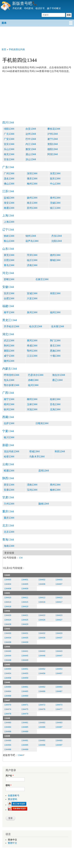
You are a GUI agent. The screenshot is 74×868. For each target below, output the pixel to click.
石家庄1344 (42, 279)
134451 (25, 669)
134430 (8, 633)
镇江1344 (55, 208)
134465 (25, 691)
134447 (59, 656)
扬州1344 (32, 198)
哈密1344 (9, 457)
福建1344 (8, 306)
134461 (25, 687)
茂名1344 (9, 179)
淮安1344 (9, 203)
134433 (59, 633)
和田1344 (60, 451)
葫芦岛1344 (32, 241)
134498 (8, 749)
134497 (59, 745)
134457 (59, 673)
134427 (59, 620)
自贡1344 (31, 129)
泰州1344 (55, 198)
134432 (42, 633)
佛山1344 (9, 184)
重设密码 (12, 799)
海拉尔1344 (59, 375)
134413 (59, 597)
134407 (59, 584)
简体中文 (12, 840)
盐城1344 (9, 198)
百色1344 (55, 404)
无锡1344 (55, 203)
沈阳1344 (57, 241)
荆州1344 (9, 346)
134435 (25, 638)
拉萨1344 (9, 423)
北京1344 (8, 525)
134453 (59, 669)
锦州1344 (31, 236)
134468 (8, 696)
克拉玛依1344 (12, 451)
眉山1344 (31, 154)
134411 (25, 597)
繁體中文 (12, 843)
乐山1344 (9, 149)
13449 (7, 736)
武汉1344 (9, 341)
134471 (25, 705)
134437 (59, 638)
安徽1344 (8, 287)
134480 (8, 723)
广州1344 (9, 173)
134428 (8, 624)
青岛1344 (9, 265)
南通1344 (9, 208)
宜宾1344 (9, 144)
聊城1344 (55, 260)
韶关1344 (55, 179)
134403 (59, 580)
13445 (7, 665)
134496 (42, 745)
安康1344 (9, 490)
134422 (42, 615)
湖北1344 (8, 334)
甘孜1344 (9, 159)
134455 (25, 673)
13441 (7, 593)
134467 (59, 691)
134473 (59, 705)
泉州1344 (32, 312)
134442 (42, 651)
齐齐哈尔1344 (12, 326)
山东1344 (8, 249)
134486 (42, 727)
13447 (7, 700)
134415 (25, 602)
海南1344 (9, 546)
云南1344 (8, 464)
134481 (25, 723)
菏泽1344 (32, 255)
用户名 (10, 776)
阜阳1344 (55, 293)
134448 (8, 660)
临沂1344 (32, 260)
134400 (8, 580)
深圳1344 (32, 173)
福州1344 (55, 312)
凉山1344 (31, 159)
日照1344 (9, 260)
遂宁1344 (53, 139)
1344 (21, 755)
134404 (8, 584)
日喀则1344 (42, 423)
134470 (8, 705)
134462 (42, 687)
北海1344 (55, 409)
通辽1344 (57, 380)
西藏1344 (8, 417)
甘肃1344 (8, 497)
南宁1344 (9, 399)
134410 (8, 597)
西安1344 (9, 485)
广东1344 (8, 167)
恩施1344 (55, 351)
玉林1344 (32, 404)
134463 (59, 687)
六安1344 (32, 298)
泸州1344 (53, 134)
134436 (42, 638)
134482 (42, 723)
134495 (25, 745)
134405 (25, 584)
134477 (59, 709)
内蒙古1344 (10, 369)
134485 (25, 727)
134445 (25, 656)
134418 (8, 606)
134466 (42, 691)
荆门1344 (55, 341)
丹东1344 (57, 236)
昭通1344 (9, 471)
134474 (8, 709)
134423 (59, 615)
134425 (25, 620)
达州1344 (31, 134)
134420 (8, 615)
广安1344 (9, 139)
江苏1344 (8, 191)
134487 (59, 727)
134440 (8, 651)
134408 (8, 589)
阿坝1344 (53, 154)
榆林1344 (55, 490)
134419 (25, 606)
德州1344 (55, 255)
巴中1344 (31, 139)
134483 (59, 723)
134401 (25, 580)
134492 (42, 740)
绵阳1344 (9, 129)
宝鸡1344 (32, 490)
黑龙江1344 (10, 320)
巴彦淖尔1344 (36, 375)
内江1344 (31, 144)
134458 (8, 678)
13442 (7, 611)
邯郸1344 (9, 279)
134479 (25, 714)
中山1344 (55, 184)
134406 (42, 584)
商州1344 (55, 485)
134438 (8, 642)
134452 (42, 669)
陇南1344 (44, 504)
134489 (25, 731)
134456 (42, 673)
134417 (59, 602)
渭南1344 (32, 485)
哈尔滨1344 (36, 326)
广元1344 (9, 134)
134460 (8, 687)
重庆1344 (8, 511)
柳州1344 (32, 399)
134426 (42, 620)
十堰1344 (55, 356)
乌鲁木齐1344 (37, 457)
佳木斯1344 (58, 326)
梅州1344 (32, 184)
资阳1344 (53, 144)
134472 (42, 705)
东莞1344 (55, 173)
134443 (59, 651)
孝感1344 (32, 346)
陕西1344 (8, 478)
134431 (25, 633)
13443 (7, 629)
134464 (8, 691)
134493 (59, 740)
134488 (8, 731)
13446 (7, 682)
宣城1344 (32, 293)
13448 (7, 718)
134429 (25, 624)
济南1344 (32, 265)
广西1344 (8, 393)
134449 (25, 660)
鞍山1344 (9, 241)
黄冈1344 (32, 341)
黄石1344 (55, 346)
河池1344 (32, 409)
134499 (25, 749)
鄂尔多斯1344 (12, 385)
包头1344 (9, 380)
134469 (25, 696)
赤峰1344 (33, 380)
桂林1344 (55, 399)
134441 (25, 651)
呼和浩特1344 (12, 375)
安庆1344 (9, 293)
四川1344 (8, 122)
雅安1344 (31, 149)
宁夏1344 (8, 431)
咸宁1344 (9, 356)
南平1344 (9, 312)
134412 (42, 597)
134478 (8, 714)
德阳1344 (53, 149)
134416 (42, 602)
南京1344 (32, 203)
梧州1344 (9, 404)
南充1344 (9, 154)
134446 (42, 656)
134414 (8, 602)
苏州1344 (32, 208)
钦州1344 (9, 409)
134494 (8, 745)
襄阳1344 (9, 351)
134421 (25, 615)
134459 (25, 678)
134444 (8, 656)
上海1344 (8, 215)
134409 (25, 589)
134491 (25, 740)
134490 (8, 740)
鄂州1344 (32, 351)
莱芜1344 (9, 255)
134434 (8, 638)
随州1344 (9, 361)
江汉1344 (32, 356)
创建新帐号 (14, 796)
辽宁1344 (8, 230)
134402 (42, 580)
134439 (25, 642)
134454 (8, 673)
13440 (7, 575)
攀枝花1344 (54, 129)
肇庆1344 (32, 179)
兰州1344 (9, 504)
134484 (8, 727)
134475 (25, 709)
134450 (8, 669)
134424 (8, 620)
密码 (8, 785)
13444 (7, 647)
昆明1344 (44, 471)
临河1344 (33, 385)
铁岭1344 (9, 236)
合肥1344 (9, 298)
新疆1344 (8, 445)
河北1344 (8, 273)
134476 (42, 709)
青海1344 (8, 540)
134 (21, 558)
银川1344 (9, 437)
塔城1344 (34, 451)
